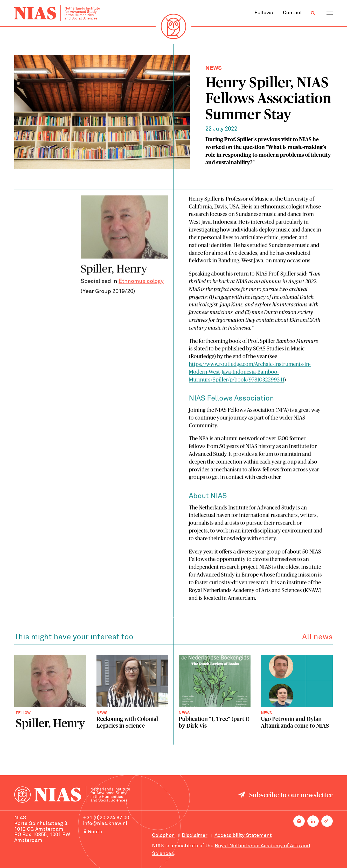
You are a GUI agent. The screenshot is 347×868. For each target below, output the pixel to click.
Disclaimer (195, 836)
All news (317, 638)
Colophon (163, 836)
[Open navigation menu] (330, 13)
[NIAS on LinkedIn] (313, 821)
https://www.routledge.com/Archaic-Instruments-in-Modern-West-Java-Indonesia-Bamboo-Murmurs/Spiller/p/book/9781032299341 (250, 373)
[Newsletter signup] (327, 821)
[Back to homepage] (57, 13)
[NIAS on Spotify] (299, 821)
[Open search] (313, 13)
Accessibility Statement (243, 836)
